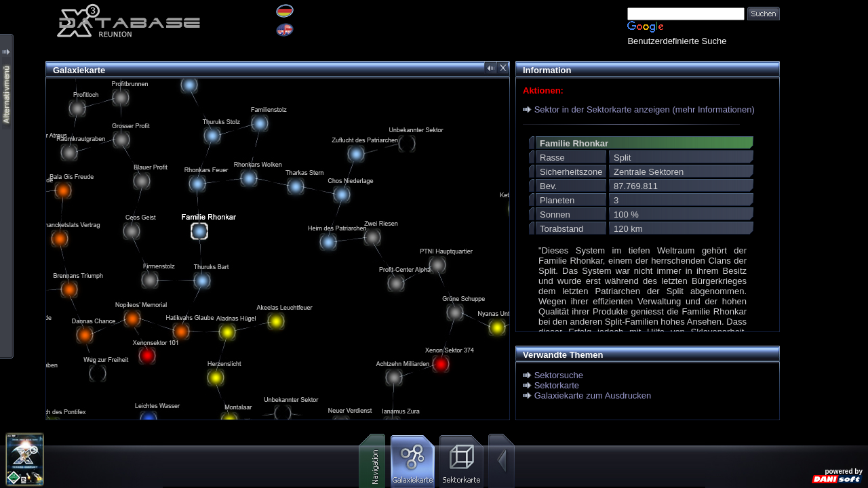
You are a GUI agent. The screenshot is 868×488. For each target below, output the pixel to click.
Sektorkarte (557, 385)
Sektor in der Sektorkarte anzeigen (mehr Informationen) (645, 109)
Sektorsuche (559, 375)
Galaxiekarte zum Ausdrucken (593, 395)
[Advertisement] (824, 203)
